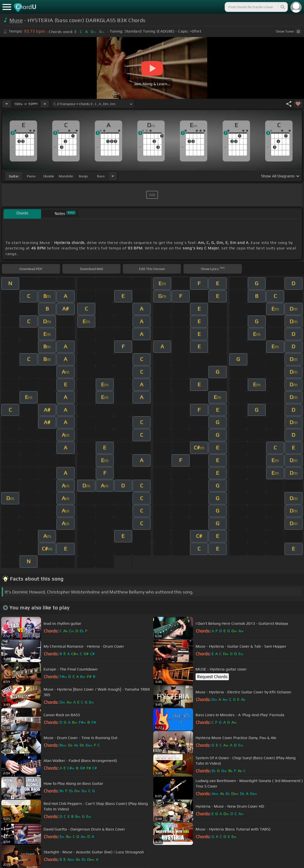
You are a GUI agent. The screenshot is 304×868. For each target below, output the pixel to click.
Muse (16, 20)
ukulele (49, 176)
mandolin (66, 176)
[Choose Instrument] (113, 176)
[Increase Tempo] (45, 104)
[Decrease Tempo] (7, 104)
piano (31, 176)
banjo (83, 176)
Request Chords (212, 677)
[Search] (282, 7)
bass (101, 176)
